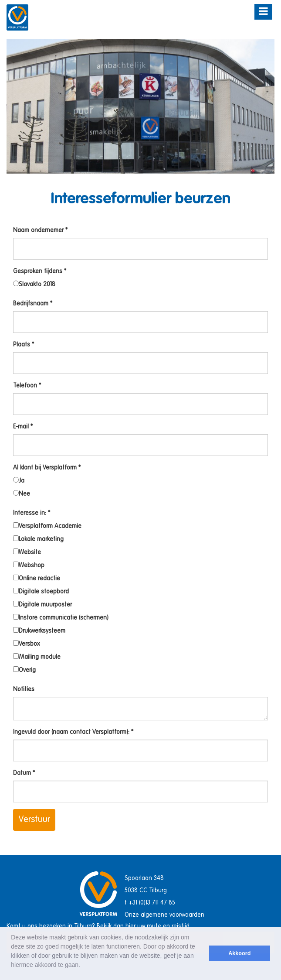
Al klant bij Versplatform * (47, 468)
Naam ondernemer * (40, 230)
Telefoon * (27, 386)
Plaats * (24, 345)
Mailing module (37, 657)
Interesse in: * (32, 513)
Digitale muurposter (42, 604)
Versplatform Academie (47, 526)
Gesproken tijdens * (40, 271)
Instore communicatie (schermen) (61, 617)
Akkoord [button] (239, 953)
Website (27, 552)
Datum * (24, 773)
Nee (22, 493)
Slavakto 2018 (34, 284)
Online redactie (37, 578)
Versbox (27, 644)
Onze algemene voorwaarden (164, 915)
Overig (24, 670)
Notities (24, 689)
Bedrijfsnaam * (33, 304)
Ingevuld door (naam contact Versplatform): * (73, 732)
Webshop (29, 565)
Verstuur (34, 820)
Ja (19, 480)
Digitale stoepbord (41, 591)
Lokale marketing (38, 539)
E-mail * (23, 427)
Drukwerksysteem (39, 630)
